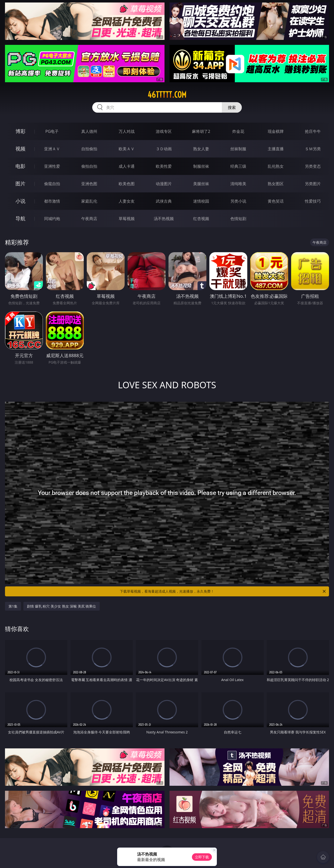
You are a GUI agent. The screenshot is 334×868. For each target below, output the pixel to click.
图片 (20, 184)
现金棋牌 (276, 131)
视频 (20, 149)
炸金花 (238, 131)
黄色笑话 (276, 201)
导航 (20, 218)
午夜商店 (89, 219)
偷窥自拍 (52, 184)
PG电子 (52, 131)
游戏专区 (164, 131)
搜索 (232, 107)
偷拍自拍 (89, 166)
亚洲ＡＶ (52, 149)
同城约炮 (52, 219)
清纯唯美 (238, 184)
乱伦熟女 (276, 166)
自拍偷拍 (89, 149)
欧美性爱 (164, 166)
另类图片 (313, 184)
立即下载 (202, 857)
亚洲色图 (89, 184)
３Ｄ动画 (164, 149)
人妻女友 (127, 201)
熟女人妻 (201, 149)
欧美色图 (127, 184)
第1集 (13, 606)
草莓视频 (127, 219)
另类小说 (238, 201)
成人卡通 (127, 166)
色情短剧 (238, 219)
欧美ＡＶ (127, 149)
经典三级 (238, 166)
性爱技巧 (313, 201)
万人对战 (127, 131)
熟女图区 (276, 184)
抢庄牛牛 (313, 131)
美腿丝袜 (201, 184)
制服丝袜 (201, 166)
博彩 (20, 131)
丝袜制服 (238, 149)
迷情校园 (201, 201)
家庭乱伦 (89, 201)
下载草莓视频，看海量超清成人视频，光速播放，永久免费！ (223, 591)
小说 (20, 201)
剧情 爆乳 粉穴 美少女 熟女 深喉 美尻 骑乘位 (61, 606)
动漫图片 (164, 184)
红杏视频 (201, 219)
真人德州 (89, 131)
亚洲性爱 (52, 166)
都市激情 (52, 201)
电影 (20, 166)
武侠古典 (164, 201)
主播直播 (276, 149)
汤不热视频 (164, 219)
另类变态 (313, 166)
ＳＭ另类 (313, 149)
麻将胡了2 (201, 131)
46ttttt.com (167, 95)
